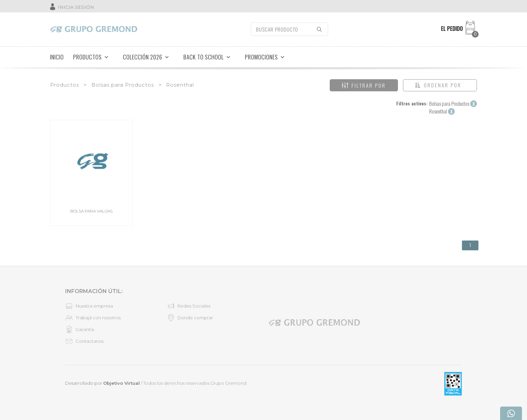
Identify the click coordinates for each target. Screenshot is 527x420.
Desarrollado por (103, 383)
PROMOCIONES (265, 57)
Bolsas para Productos (123, 85)
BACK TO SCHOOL (207, 57)
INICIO (57, 57)
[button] (440, 85)
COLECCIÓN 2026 (146, 57)
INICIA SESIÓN (76, 7)
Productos (65, 85)
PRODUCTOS (91, 57)
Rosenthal (180, 85)
